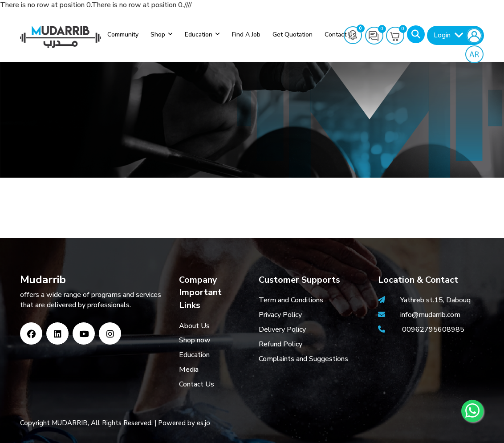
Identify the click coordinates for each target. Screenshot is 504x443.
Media (189, 370)
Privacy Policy (280, 315)
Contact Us (197, 384)
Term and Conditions (291, 300)
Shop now (195, 340)
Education (199, 35)
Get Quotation (293, 35)
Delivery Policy (282, 329)
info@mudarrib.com (429, 315)
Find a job (246, 35)
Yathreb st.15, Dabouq (435, 300)
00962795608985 (433, 329)
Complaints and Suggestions (303, 359)
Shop (158, 35)
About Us (194, 326)
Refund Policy (280, 344)
